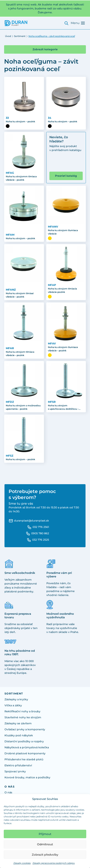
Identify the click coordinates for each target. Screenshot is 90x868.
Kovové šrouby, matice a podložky (27, 777)
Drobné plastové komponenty (25, 753)
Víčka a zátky (13, 705)
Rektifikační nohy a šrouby (22, 711)
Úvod (8, 36)
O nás (8, 792)
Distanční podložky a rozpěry (24, 741)
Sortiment (20, 36)
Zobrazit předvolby (45, 855)
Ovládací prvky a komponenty (25, 729)
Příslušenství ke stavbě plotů (24, 759)
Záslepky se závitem (18, 723)
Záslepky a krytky (16, 699)
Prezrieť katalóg (66, 176)
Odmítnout (45, 844)
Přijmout (45, 834)
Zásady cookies (22, 863)
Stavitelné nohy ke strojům (23, 717)
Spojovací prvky (15, 771)
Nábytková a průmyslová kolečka (27, 747)
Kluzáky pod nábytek (19, 735)
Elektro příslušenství (18, 765)
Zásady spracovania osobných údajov (54, 863)
